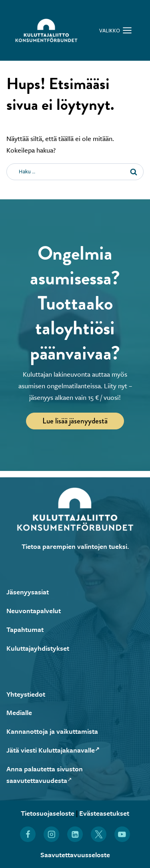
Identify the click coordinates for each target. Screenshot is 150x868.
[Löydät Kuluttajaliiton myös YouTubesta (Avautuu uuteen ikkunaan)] (122, 834)
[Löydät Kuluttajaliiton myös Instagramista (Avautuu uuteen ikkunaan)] (51, 834)
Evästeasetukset (104, 813)
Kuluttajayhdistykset (38, 648)
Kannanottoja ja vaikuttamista (52, 731)
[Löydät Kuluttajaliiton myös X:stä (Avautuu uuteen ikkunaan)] (99, 834)
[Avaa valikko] (116, 30)
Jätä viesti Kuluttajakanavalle (53, 750)
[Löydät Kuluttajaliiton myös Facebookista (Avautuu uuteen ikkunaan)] (28, 834)
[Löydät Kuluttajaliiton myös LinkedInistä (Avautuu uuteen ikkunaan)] (75, 834)
